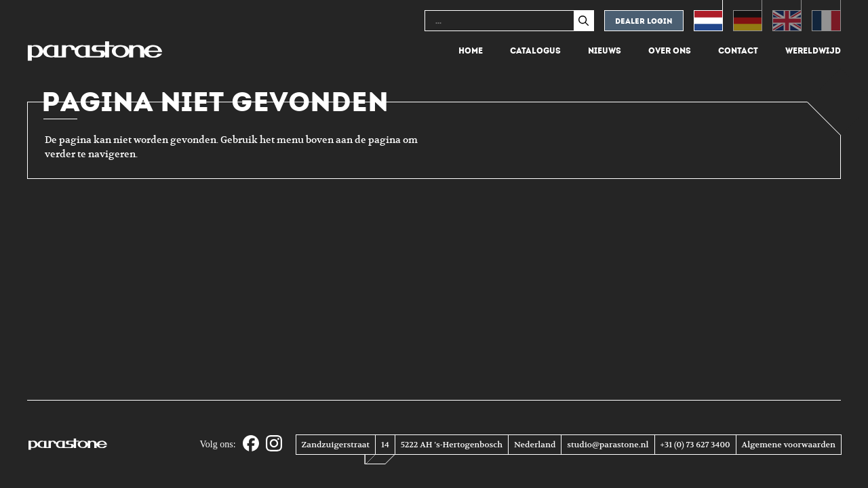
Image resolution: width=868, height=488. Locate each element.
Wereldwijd (813, 51)
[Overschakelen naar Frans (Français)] (826, 16)
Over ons (670, 51)
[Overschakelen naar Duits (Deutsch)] (748, 16)
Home (471, 51)
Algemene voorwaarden (789, 445)
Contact (738, 51)
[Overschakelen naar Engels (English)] (787, 16)
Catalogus (535, 51)
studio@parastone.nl (608, 445)
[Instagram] (274, 444)
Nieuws (605, 51)
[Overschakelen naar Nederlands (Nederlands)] (708, 16)
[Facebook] (251, 444)
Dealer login (644, 21)
